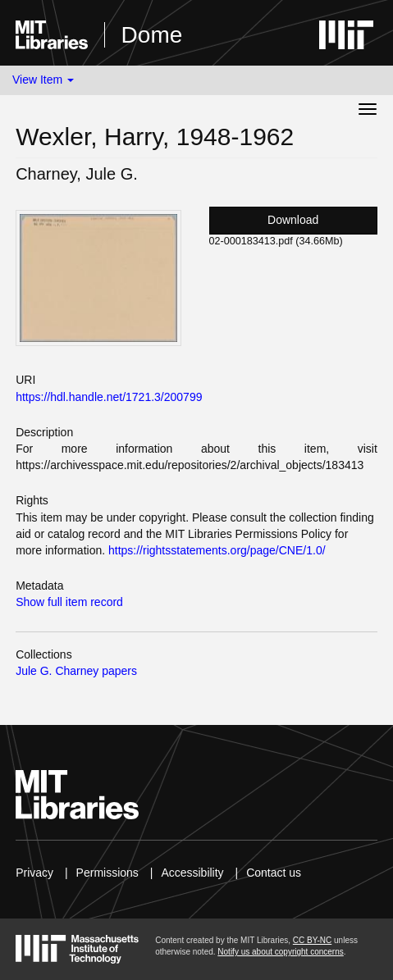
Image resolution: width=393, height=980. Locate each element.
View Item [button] (43, 80)
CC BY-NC (312, 940)
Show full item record (69, 602)
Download (293, 220)
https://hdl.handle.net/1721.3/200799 (109, 397)
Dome (152, 35)
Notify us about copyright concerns (280, 952)
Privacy (34, 873)
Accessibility (192, 873)
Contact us (274, 873)
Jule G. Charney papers (76, 671)
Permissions (107, 873)
